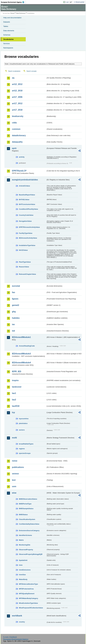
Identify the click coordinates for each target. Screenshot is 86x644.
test (14, 480)
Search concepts (31, 71)
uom (14, 486)
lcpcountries (24, 419)
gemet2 (16, 305)
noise (15, 461)
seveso (15, 474)
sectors (22, 430)
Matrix (21, 540)
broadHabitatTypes (26, 444)
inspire (15, 380)
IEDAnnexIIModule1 (21, 337)
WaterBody (23, 579)
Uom (21, 565)
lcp (13, 412)
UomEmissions (25, 570)
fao (13, 292)
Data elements (9, 31)
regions (22, 449)
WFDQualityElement (27, 594)
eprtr (14, 148)
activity (22, 157)
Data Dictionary (21, 13)
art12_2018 (17, 91)
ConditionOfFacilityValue (28, 209)
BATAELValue (24, 200)
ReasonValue (24, 267)
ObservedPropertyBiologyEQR (31, 554)
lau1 (14, 393)
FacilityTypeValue (26, 233)
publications (18, 467)
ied (13, 331)
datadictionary (19, 135)
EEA (13, 2)
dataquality (17, 142)
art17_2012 (17, 103)
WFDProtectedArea (26, 589)
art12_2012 (17, 84)
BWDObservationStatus (28, 499)
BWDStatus (23, 515)
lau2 (14, 400)
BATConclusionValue (27, 204)
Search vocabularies (14, 71)
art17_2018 (17, 110)
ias (13, 324)
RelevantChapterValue (27, 274)
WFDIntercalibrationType (28, 584)
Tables (6, 26)
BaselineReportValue (27, 195)
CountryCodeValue (26, 215)
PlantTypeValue (25, 262)
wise (14, 493)
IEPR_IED (17, 371)
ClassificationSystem (27, 519)
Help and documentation (12, 18)
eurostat (16, 286)
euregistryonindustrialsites (25, 180)
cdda (14, 123)
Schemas (7, 35)
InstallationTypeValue (27, 245)
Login (67, 2)
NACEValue (23, 250)
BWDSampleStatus (26, 509)
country (22, 622)
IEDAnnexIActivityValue (28, 238)
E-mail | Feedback (10, 637)
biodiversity (18, 116)
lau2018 (16, 406)
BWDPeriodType (25, 504)
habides (16, 318)
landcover (17, 387)
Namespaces (8, 48)
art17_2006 (17, 97)
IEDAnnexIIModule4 (21, 363)
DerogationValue (25, 221)
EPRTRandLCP (19, 171)
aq (13, 78)
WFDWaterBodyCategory (28, 598)
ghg (14, 312)
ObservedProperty (26, 550)
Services (6, 44)
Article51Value (24, 186)
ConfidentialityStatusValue (29, 524)
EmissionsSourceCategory (29, 531)
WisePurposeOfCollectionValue (31, 608)
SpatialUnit (23, 560)
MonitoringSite (25, 545)
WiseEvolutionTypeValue (28, 603)
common (16, 129)
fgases (15, 299)
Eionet (13, 13)
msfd (14, 438)
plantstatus (23, 423)
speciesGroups (25, 453)
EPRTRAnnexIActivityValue (29, 227)
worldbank (17, 616)
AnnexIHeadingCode (27, 346)
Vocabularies (8, 39)
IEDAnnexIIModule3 (21, 354)
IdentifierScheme (25, 535)
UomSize (22, 575)
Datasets (7, 22)
